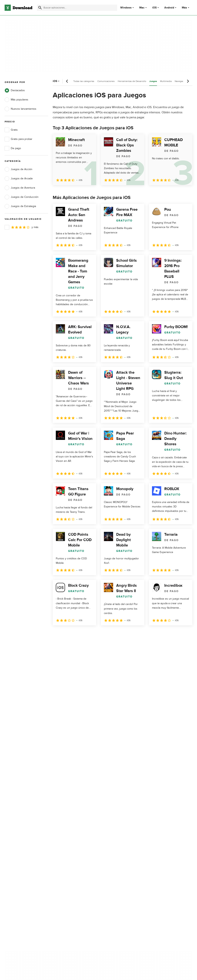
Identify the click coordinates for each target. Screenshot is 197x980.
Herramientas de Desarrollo (132, 81)
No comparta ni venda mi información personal (118, 836)
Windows (126, 8)
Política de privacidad (116, 814)
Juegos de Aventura (20, 188)
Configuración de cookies (118, 844)
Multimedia (166, 81)
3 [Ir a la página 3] (77, 634)
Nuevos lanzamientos (20, 109)
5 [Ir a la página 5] (97, 634)
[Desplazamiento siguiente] (188, 81)
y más (22, 227)
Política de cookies (114, 827)
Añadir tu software (65, 821)
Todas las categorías (84, 81)
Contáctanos (61, 827)
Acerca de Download (66, 814)
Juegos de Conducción (22, 197)
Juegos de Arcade (19, 179)
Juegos (153, 81)
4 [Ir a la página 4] (87, 634)
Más (186, 8)
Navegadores (182, 81)
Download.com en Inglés (68, 834)
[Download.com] (18, 8)
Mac (142, 8)
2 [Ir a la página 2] (67, 634)
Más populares (16, 100)
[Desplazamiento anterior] (67, 81)
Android (169, 8)
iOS (154, 8)
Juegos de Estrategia (20, 206)
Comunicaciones (106, 81)
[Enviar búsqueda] (40, 8)
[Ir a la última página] (184, 634)
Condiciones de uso (115, 821)
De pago (13, 148)
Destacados (15, 90)
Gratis (11, 130)
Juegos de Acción (18, 169)
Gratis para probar (18, 139)
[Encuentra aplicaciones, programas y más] (77, 8)
